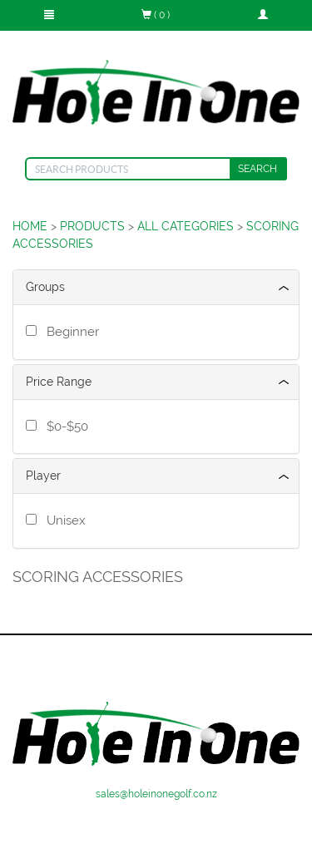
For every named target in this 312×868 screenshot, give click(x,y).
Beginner (69, 332)
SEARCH (258, 169)
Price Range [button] (59, 382)
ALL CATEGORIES (186, 226)
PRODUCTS (92, 226)
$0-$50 (64, 427)
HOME (30, 226)
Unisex (63, 520)
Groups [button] (45, 287)
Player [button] (43, 476)
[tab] (156, 287)
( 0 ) (156, 15)
